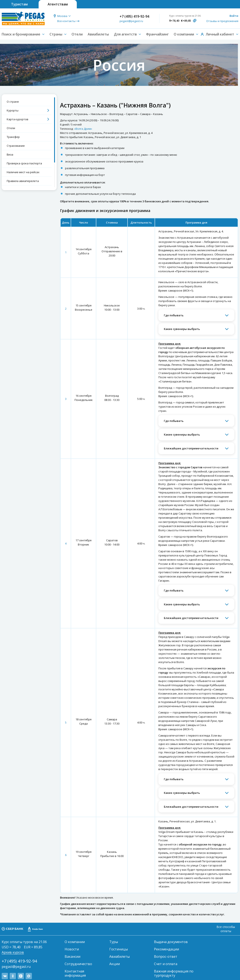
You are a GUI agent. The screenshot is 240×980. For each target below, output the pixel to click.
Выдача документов (171, 942)
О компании (75, 942)
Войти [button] (234, 16)
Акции (115, 964)
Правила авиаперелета (23, 181)
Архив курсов (13, 952)
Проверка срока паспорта (24, 163)
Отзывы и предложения (222, 21)
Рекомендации (166, 949)
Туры (114, 942)
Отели (77, 34)
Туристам (19, 4)
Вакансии (72, 956)
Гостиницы (119, 949)
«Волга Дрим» (83, 129)
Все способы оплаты (226, 929)
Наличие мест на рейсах (23, 172)
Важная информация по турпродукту (174, 973)
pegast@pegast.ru (131, 21)
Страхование (16, 146)
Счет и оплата (166, 964)
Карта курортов (18, 119)
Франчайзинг (157, 34)
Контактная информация (75, 973)
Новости (72, 949)
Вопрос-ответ (166, 956)
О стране (13, 102)
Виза (10, 154)
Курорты (13, 110)
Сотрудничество (78, 964)
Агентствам (58, 4)
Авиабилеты (98, 34)
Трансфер (13, 137)
